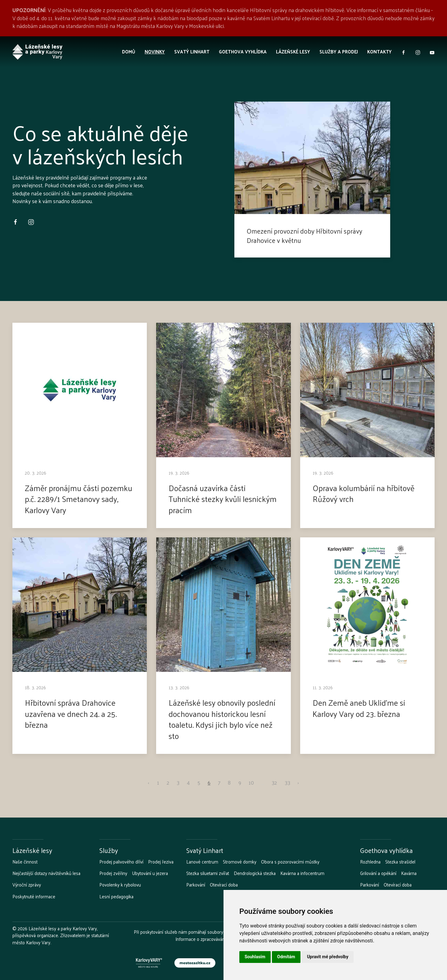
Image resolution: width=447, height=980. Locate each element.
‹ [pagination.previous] (149, 783)
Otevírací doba (224, 885)
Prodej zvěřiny (113, 873)
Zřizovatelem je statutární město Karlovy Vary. (61, 939)
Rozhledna (370, 862)
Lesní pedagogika (116, 896)
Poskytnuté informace (34, 896)
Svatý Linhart (192, 51)
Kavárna (409, 873)
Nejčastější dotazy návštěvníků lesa (46, 873)
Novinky (155, 51)
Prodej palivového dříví (121, 862)
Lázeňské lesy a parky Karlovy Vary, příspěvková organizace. (55, 932)
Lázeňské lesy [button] (293, 51)
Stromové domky (240, 862)
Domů (129, 51)
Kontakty (379, 51)
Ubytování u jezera (150, 873)
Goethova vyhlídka (243, 51)
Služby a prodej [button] (339, 51)
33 (287, 783)
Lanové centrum (202, 862)
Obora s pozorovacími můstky (290, 862)
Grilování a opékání (378, 873)
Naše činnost (25, 862)
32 (274, 783)
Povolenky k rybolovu (120, 885)
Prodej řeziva (161, 862)
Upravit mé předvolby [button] (328, 957)
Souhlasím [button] (255, 957)
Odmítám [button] (286, 957)
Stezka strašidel (400, 862)
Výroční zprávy (27, 885)
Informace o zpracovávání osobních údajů (216, 939)
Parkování (196, 885)
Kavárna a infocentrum (302, 873)
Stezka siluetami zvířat (208, 873)
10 (251, 783)
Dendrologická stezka (255, 873)
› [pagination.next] (298, 783)
